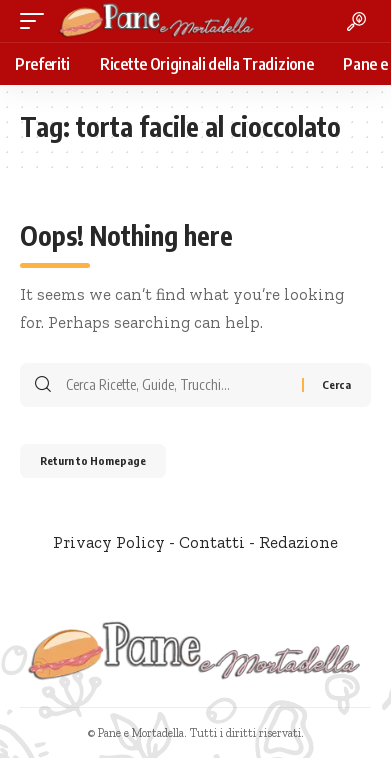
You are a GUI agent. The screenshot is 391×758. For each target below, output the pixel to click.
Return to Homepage (93, 460)
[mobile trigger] (37, 21)
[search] (356, 21)
